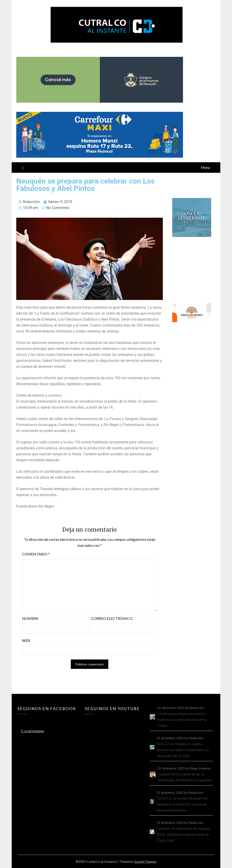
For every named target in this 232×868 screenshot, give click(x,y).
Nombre (30, 618)
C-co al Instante (33, 731)
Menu (205, 167)
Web (26, 640)
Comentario (36, 554)
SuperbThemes (145, 861)
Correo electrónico (112, 618)
